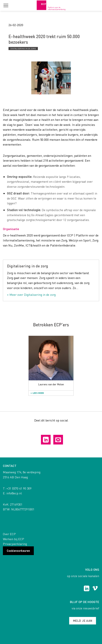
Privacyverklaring (15, 544)
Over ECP (9, 534)
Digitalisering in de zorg (23, 49)
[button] (6, 5)
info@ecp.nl (14, 493)
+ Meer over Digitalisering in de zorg (31, 295)
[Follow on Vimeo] (95, 589)
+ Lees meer (37, 393)
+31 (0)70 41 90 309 (19, 488)
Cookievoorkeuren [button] (18, 551)
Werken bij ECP (14, 539)
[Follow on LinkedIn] (87, 589)
